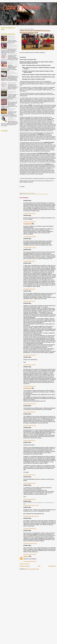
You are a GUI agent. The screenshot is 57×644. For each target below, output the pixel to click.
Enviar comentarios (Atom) (33, 569)
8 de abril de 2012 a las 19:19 (30, 426)
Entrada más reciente (25, 566)
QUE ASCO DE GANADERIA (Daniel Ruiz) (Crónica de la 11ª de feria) (13, 73)
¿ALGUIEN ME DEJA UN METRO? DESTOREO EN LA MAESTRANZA (12, 119)
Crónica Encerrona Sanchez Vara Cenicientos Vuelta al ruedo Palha (35, 194)
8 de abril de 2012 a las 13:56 (30, 404)
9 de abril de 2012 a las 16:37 (30, 499)
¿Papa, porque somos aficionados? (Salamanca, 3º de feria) (13, 63)
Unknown (26, 556)
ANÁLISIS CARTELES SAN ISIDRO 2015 (13, 54)
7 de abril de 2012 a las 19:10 (30, 213)
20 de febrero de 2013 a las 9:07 (30, 543)
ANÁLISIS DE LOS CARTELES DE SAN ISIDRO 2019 (12, 92)
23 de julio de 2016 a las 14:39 (30, 561)
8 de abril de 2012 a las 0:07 (29, 261)
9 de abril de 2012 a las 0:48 (29, 440)
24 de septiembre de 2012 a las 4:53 (31, 505)
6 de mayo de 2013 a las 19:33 (30, 554)
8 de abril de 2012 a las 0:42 (29, 289)
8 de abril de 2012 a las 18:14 (30, 412)
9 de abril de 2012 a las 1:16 (29, 475)
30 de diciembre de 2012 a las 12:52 (31, 516)
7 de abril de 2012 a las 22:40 (30, 237)
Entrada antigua (52, 566)
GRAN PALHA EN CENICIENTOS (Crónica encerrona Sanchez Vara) (12, 38)
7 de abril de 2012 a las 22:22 (30, 222)
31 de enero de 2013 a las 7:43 (30, 528)
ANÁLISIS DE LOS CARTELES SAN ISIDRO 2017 (12, 109)
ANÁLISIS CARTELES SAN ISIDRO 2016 (13, 83)
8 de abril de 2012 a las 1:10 (29, 301)
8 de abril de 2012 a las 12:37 (30, 386)
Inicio (39, 566)
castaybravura (27, 224)
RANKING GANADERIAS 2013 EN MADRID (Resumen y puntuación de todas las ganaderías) (13, 46)
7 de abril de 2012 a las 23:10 (30, 247)
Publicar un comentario (24, 564)
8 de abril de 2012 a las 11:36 (30, 355)
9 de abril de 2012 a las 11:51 (30, 483)
